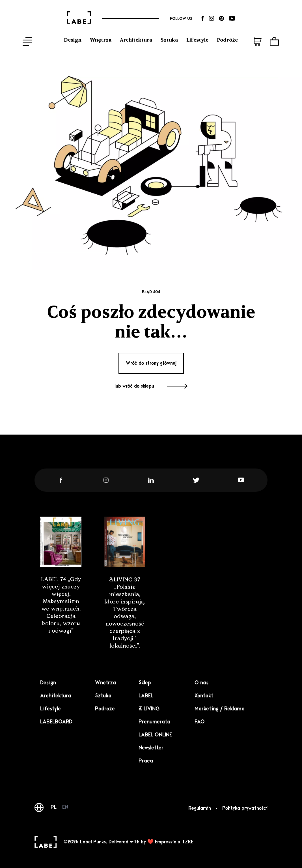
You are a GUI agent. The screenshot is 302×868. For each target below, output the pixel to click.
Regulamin (200, 808)
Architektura (136, 40)
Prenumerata (154, 722)
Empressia (166, 842)
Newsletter (151, 748)
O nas (201, 683)
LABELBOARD (56, 722)
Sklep (145, 683)
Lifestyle (197, 40)
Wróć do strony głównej (151, 363)
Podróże (227, 40)
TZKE (187, 842)
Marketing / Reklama (220, 709)
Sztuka (169, 40)
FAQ (200, 722)
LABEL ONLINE (155, 735)
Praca (146, 761)
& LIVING (149, 709)
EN (65, 807)
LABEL (146, 696)
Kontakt (204, 696)
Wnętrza (101, 40)
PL (54, 807)
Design (73, 40)
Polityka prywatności (245, 808)
